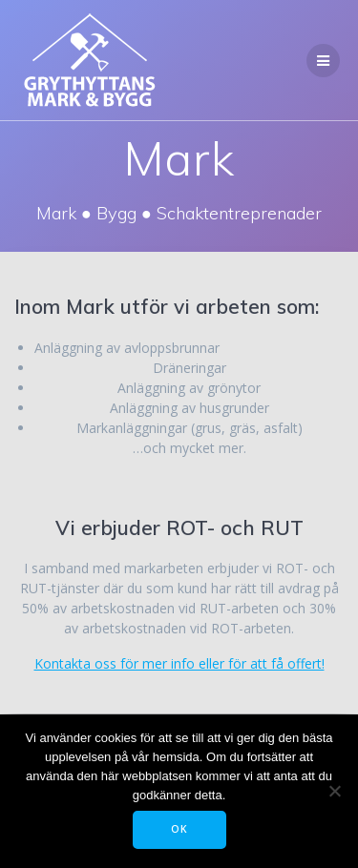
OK (179, 829)
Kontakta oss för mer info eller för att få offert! (179, 663)
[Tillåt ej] (334, 791)
